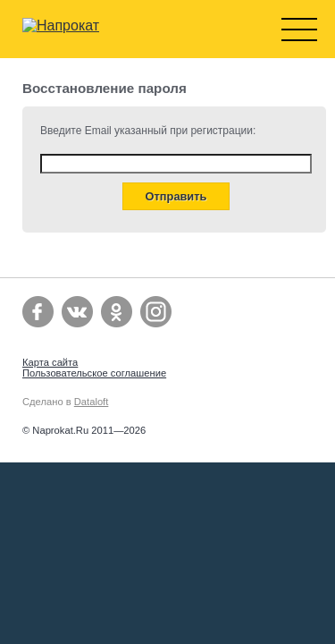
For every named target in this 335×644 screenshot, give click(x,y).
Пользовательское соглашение (94, 373)
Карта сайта (50, 362)
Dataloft (92, 402)
